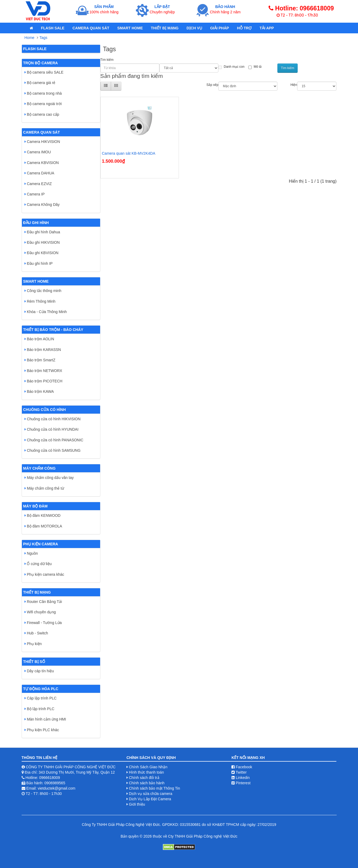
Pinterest (241, 783)
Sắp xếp (212, 85)
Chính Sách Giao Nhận (148, 767)
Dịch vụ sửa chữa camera (151, 794)
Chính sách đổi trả (144, 778)
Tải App (267, 28)
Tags (44, 38)
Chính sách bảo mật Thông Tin (155, 788)
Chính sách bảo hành (147, 783)
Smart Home (130, 28)
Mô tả (255, 67)
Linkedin (241, 778)
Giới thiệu (137, 804)
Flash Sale (53, 28)
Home (29, 38)
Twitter (239, 772)
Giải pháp (219, 28)
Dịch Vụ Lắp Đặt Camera (150, 799)
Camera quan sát (91, 28)
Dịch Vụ (194, 28)
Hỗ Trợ (244, 28)
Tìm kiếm (107, 60)
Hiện (294, 85)
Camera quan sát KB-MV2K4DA (129, 153)
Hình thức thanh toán (146, 772)
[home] (31, 28)
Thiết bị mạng (165, 28)
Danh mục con (231, 67)
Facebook (242, 767)
